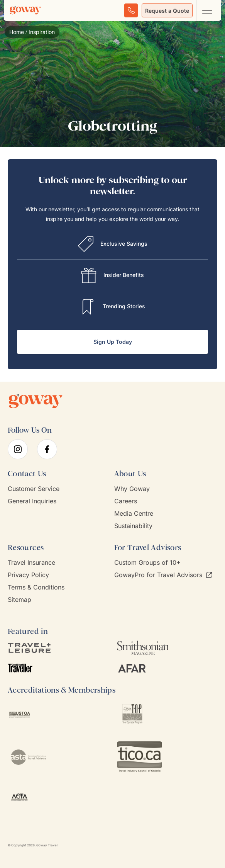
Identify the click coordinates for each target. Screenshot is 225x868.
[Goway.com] (25, 10)
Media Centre (134, 514)
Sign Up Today (113, 342)
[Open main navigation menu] (207, 10)
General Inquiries (32, 501)
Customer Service (34, 489)
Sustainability (133, 526)
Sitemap (19, 600)
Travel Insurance (31, 563)
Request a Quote (167, 11)
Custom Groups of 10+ (147, 563)
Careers (126, 501)
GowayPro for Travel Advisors (163, 575)
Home (17, 32)
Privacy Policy (28, 575)
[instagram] (18, 449)
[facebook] (47, 449)
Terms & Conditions (36, 587)
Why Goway (132, 489)
